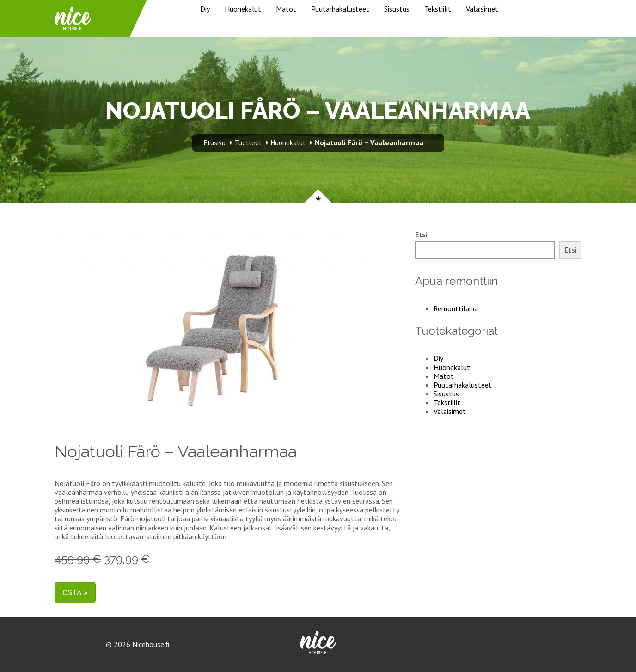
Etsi (421, 235)
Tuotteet (248, 143)
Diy (205, 9)
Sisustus (397, 9)
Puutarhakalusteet (340, 9)
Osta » (75, 592)
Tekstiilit (438, 9)
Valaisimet (482, 9)
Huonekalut (243, 9)
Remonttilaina (456, 308)
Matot (286, 9)
